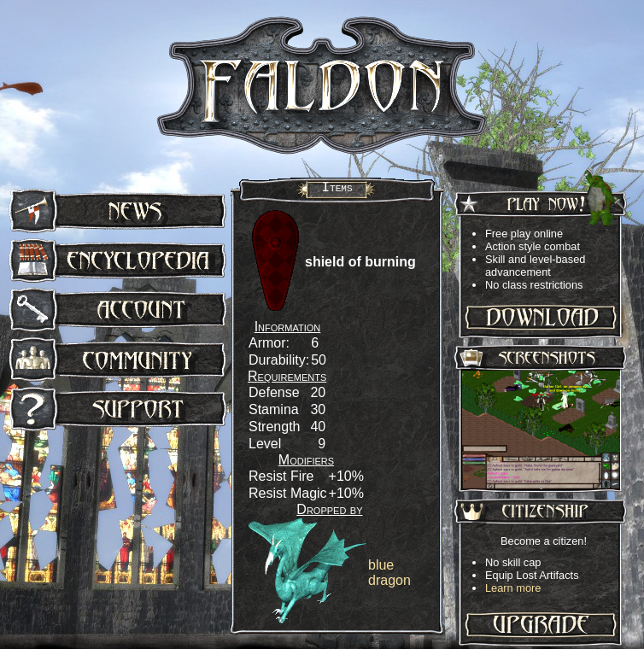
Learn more (513, 588)
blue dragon (389, 573)
